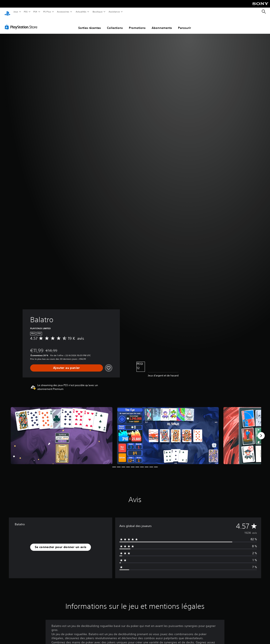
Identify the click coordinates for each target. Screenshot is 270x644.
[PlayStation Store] (22, 23)
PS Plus (47, 12)
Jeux (16, 12)
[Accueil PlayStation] (7, 12)
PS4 (35, 12)
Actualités (81, 12)
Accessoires (63, 12)
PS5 (26, 12)
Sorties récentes (90, 24)
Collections (115, 24)
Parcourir (184, 24)
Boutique (97, 12)
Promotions (137, 24)
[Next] (261, 432)
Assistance (114, 12)
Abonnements (162, 24)
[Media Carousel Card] (62, 432)
